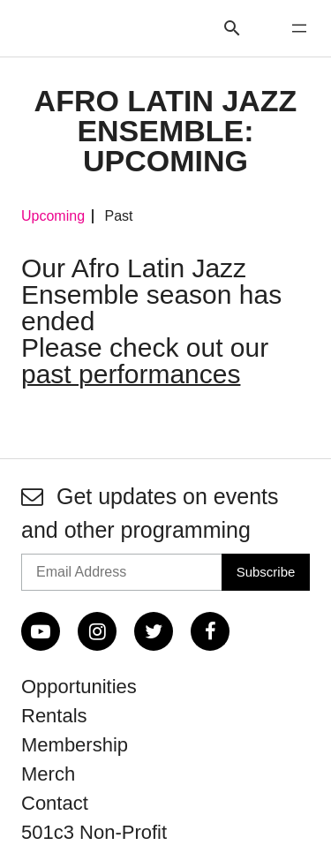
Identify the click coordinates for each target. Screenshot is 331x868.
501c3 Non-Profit (94, 832)
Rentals (54, 716)
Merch (48, 774)
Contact (55, 803)
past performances (131, 374)
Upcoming (53, 216)
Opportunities (79, 687)
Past (118, 216)
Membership (75, 745)
